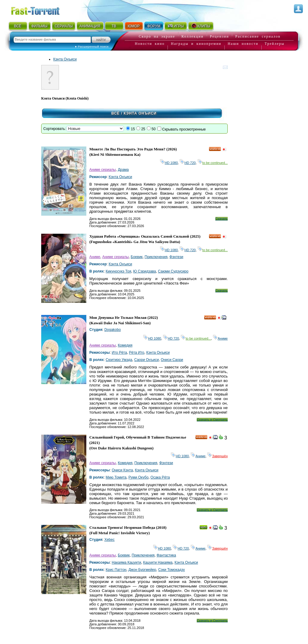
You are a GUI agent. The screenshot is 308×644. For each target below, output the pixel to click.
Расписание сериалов (258, 36)
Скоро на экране (157, 36)
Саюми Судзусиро (173, 271)
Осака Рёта (160, 477)
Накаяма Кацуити (126, 562)
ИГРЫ (176, 26)
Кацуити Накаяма (158, 562)
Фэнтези (176, 257)
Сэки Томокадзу (172, 570)
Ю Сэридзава (145, 271)
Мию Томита (116, 477)
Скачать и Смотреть (212, 420)
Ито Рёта (119, 353)
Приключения (156, 257)
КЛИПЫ (201, 26)
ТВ (114, 26)
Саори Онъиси (146, 360)
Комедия (125, 345)
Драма (123, 170)
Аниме (95, 257)
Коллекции (192, 36)
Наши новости (243, 44)
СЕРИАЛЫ (64, 26)
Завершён (217, 456)
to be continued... (213, 163)
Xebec (109, 540)
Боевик (137, 257)
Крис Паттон (116, 570)
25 (143, 129)
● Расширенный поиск (92, 46)
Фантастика (166, 555)
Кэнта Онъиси (65, 59)
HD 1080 (169, 163)
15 (133, 129)
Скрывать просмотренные (184, 129)
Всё (115, 113)
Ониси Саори (172, 360)
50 (154, 129)
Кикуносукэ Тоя (118, 271)
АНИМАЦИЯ (90, 26)
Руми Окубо (139, 477)
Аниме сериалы (103, 170)
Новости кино (150, 44)
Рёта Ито (137, 353)
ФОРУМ (154, 26)
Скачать (222, 219)
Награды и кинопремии (196, 44)
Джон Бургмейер (142, 570)
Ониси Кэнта (122, 470)
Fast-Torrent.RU (41, 10)
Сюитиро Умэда (119, 360)
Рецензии (220, 36)
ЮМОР (134, 26)
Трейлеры (275, 44)
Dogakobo (113, 330)
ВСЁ (18, 26)
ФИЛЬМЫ (39, 26)
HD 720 (188, 163)
